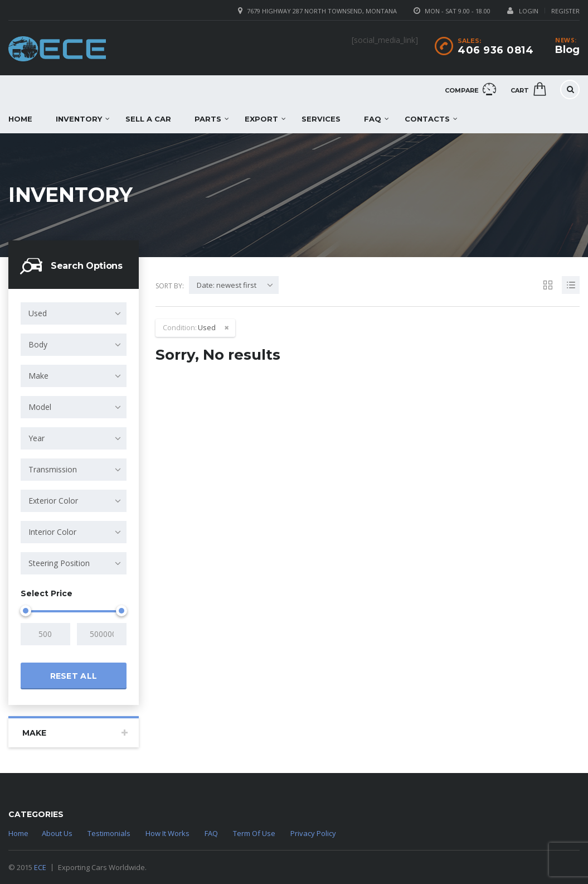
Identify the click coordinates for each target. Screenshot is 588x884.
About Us (57, 833)
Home (18, 833)
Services (321, 119)
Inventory (79, 119)
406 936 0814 (495, 50)
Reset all (74, 676)
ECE (40, 867)
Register (565, 11)
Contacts (427, 119)
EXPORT (261, 119)
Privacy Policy (313, 833)
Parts (208, 119)
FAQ (373, 119)
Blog (567, 50)
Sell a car (148, 119)
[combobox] (74, 313)
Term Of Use (254, 833)
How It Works (167, 833)
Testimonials (109, 833)
